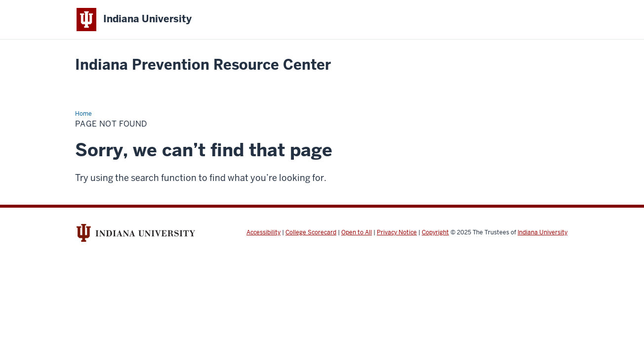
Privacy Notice (397, 232)
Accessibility (263, 232)
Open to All (357, 232)
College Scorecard (311, 232)
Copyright (435, 232)
